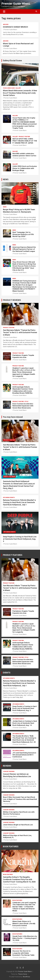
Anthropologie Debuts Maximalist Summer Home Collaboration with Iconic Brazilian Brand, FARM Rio (23, 390)
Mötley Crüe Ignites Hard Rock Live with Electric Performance (19, 813)
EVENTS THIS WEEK (9, 477)
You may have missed (13, 417)
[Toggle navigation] (4, 12)
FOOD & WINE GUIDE (9, 88)
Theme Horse (23, 974)
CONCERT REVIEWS (9, 771)
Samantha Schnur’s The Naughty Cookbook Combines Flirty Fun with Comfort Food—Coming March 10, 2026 (19, 879)
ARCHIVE (6, 24)
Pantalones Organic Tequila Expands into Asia (23, 356)
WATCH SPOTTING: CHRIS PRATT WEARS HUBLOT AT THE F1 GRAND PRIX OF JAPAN (25, 141)
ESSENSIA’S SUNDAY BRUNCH (15, 27)
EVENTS (7, 673)
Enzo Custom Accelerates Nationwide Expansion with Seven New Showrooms (23, 406)
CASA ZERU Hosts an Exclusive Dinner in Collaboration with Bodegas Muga (25, 168)
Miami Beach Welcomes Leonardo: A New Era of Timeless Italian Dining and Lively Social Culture (20, 93)
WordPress (26, 977)
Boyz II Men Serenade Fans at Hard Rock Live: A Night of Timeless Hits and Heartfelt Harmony (20, 799)
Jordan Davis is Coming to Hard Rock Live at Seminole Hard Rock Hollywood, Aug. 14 (25, 723)
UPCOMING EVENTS (9, 498)
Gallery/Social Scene (12, 61)
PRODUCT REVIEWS (12, 300)
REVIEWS (7, 766)
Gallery (18, 88)
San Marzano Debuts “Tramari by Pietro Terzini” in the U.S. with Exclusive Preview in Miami (20, 332)
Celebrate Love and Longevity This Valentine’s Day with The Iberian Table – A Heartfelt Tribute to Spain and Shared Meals (24, 907)
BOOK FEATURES (11, 847)
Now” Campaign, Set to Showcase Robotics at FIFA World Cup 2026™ (23, 234)
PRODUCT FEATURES (13, 555)
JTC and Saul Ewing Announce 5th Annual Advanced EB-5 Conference (24, 755)
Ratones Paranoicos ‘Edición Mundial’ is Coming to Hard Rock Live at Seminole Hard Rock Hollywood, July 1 (19, 502)
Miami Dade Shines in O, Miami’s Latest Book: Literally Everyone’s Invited (24, 923)
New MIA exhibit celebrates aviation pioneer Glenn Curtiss (24, 155)
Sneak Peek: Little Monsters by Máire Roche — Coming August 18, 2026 (25, 938)
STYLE (26, 402)
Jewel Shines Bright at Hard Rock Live (18, 825)
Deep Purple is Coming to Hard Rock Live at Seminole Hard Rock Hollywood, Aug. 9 (20, 539)
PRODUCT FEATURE (24, 137)
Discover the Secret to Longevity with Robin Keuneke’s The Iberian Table (23, 953)
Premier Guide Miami (16, 4)
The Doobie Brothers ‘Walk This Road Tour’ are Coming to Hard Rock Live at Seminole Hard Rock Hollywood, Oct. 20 (24, 739)
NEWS (6, 179)
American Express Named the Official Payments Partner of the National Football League (24, 249)
